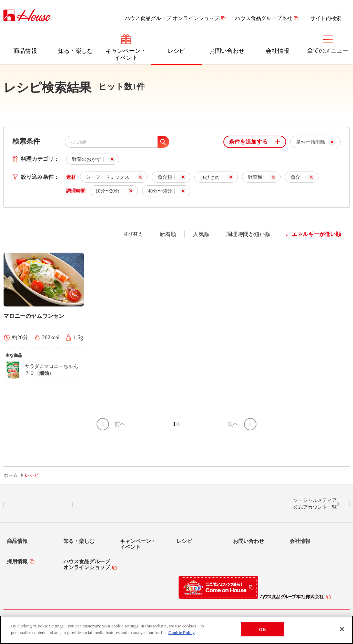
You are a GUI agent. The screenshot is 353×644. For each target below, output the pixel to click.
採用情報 (17, 562)
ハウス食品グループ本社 (264, 18)
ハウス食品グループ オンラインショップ (172, 18)
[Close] (342, 632)
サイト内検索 (326, 18)
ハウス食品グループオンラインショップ (87, 564)
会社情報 (278, 51)
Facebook (176, 504)
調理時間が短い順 (249, 234)
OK (262, 632)
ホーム (11, 475)
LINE (38, 504)
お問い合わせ (227, 51)
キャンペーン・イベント (126, 54)
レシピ (176, 51)
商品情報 (25, 51)
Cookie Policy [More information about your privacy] (181, 636)
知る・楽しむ (75, 51)
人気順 (201, 234)
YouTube (246, 504)
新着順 (168, 234)
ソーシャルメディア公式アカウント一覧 (315, 504)
